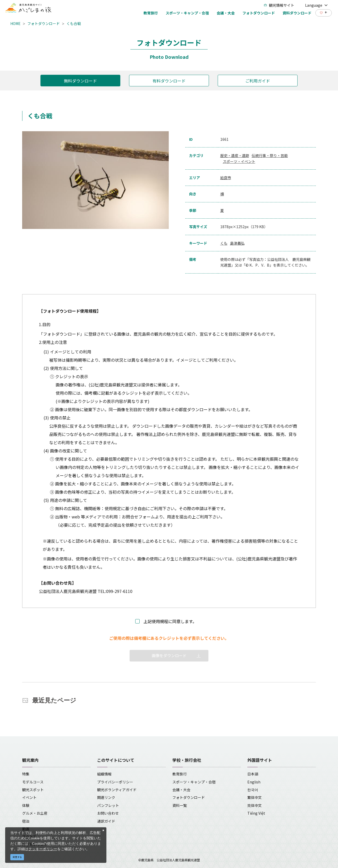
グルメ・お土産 (35, 813)
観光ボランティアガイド (117, 790)
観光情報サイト (279, 5)
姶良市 (226, 178)
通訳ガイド (106, 821)
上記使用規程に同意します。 (170, 621)
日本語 (253, 774)
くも (224, 243)
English (254, 782)
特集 (26, 774)
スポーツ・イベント (239, 161)
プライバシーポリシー (115, 782)
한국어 (253, 790)
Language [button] (316, 5)
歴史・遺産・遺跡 (235, 155)
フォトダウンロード (44, 23)
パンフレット (108, 805)
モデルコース (33, 782)
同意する (17, 857)
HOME (15, 23)
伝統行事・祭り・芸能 (270, 155)
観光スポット (33, 790)
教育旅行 (180, 774)
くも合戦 (74, 23)
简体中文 (255, 805)
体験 (26, 805)
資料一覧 (180, 805)
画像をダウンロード (169, 655)
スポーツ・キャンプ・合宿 (194, 782)
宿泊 (26, 821)
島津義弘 (237, 243)
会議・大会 (181, 790)
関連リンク (106, 797)
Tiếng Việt (256, 813)
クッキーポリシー (43, 849)
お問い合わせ (108, 813)
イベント (29, 797)
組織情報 (104, 774)
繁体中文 (255, 797)
